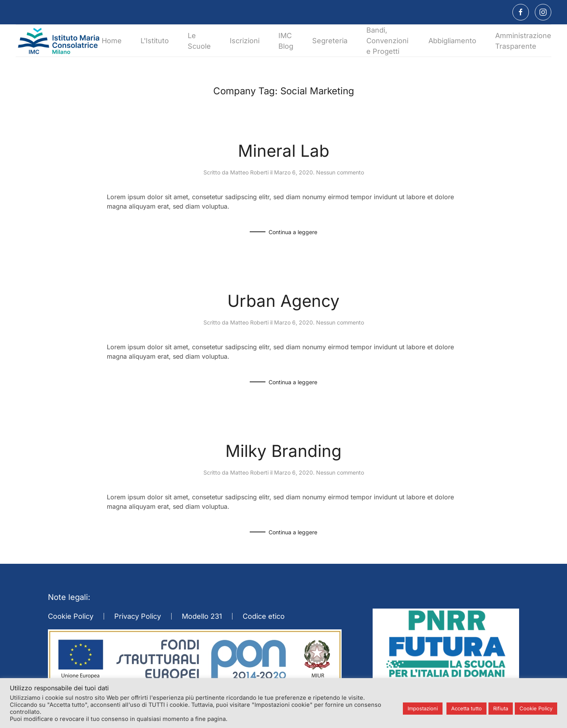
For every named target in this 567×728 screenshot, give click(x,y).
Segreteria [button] (330, 41)
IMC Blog (286, 41)
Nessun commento (340, 172)
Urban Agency (283, 301)
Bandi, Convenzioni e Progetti (387, 41)
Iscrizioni (245, 41)
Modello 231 (202, 616)
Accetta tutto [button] (466, 708)
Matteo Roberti (249, 172)
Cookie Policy (71, 616)
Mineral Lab (284, 151)
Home (112, 41)
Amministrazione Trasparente (523, 41)
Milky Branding (283, 451)
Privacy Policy (138, 616)
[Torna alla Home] (59, 41)
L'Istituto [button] (155, 41)
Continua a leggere (293, 232)
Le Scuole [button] (199, 41)
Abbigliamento (452, 41)
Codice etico (264, 616)
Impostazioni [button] (423, 708)
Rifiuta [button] (501, 708)
